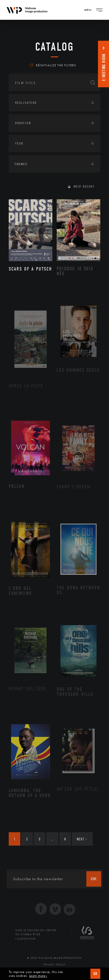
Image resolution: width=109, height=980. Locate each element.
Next (82, 839)
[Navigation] (99, 10)
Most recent (84, 186)
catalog (54, 47)
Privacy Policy (55, 965)
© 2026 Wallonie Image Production (54, 958)
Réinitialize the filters (53, 65)
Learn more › (38, 976)
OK (95, 974)
